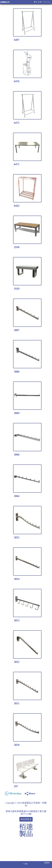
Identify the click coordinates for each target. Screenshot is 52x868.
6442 (17, 206)
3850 (17, 745)
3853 (17, 620)
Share (47, 793)
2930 (17, 247)
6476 (17, 81)
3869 (17, 413)
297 (16, 786)
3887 (17, 330)
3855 (17, 537)
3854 (17, 579)
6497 (17, 40)
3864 (17, 496)
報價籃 (44, 2)
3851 (17, 703)
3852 (17, 662)
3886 (17, 372)
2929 (17, 289)
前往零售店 (26, 819)
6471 (17, 164)
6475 (17, 123)
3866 (17, 455)
